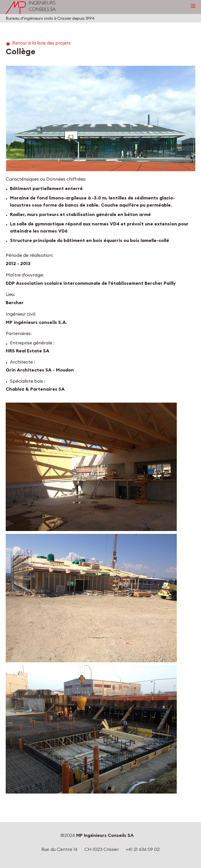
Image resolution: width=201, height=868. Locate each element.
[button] (101, 118)
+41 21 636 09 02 (143, 849)
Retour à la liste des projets (41, 43)
